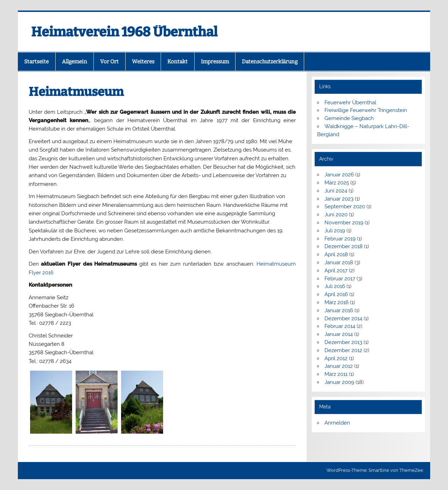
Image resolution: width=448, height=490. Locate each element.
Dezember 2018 (344, 246)
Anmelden (337, 423)
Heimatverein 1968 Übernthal (124, 32)
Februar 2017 (340, 279)
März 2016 (337, 302)
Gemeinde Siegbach (349, 118)
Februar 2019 (340, 239)
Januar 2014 (339, 334)
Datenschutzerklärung (270, 62)
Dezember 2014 (343, 318)
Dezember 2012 (343, 350)
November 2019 (344, 223)
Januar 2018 (339, 262)
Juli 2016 (335, 286)
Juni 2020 (336, 215)
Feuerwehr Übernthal (350, 103)
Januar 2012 (339, 366)
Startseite (36, 62)
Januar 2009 (339, 382)
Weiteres (143, 62)
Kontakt (177, 62)
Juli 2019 (335, 231)
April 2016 (336, 294)
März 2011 (336, 374)
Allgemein (75, 62)
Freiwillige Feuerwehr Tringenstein (366, 110)
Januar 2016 (339, 310)
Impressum (215, 62)
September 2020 (345, 206)
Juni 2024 (336, 191)
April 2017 (336, 271)
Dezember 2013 (343, 342)
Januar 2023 (339, 199)
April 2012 (336, 358)
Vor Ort (109, 62)
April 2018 (336, 254)
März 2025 (337, 183)
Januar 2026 (339, 175)
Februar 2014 (340, 326)
